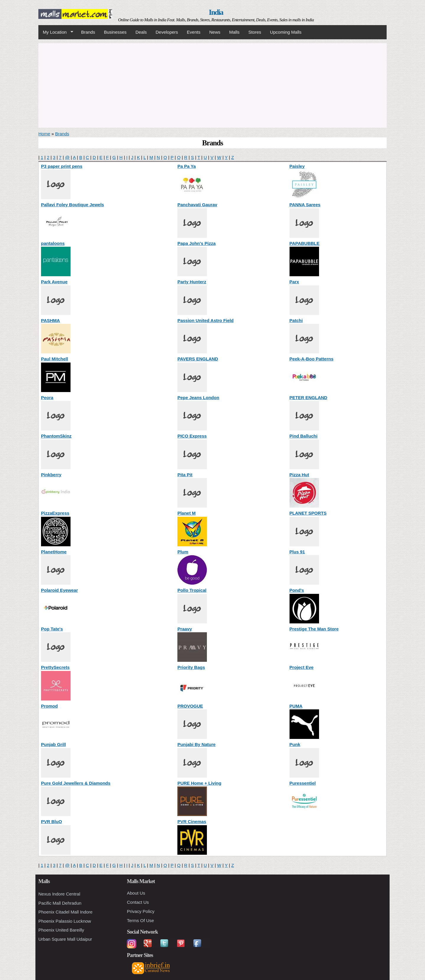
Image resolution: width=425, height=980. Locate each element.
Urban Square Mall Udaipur (65, 939)
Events (194, 32)
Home (44, 134)
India (216, 12)
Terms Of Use (140, 920)
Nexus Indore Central (59, 894)
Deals (141, 32)
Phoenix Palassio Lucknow (65, 921)
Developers (167, 32)
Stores (255, 32)
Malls (234, 32)
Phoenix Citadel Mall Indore (65, 912)
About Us (136, 893)
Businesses (115, 32)
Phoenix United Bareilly (61, 930)
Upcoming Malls (286, 32)
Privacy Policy (141, 911)
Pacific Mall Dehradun (60, 903)
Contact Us (138, 902)
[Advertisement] (212, 84)
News (215, 32)
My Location (56, 32)
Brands (88, 32)
